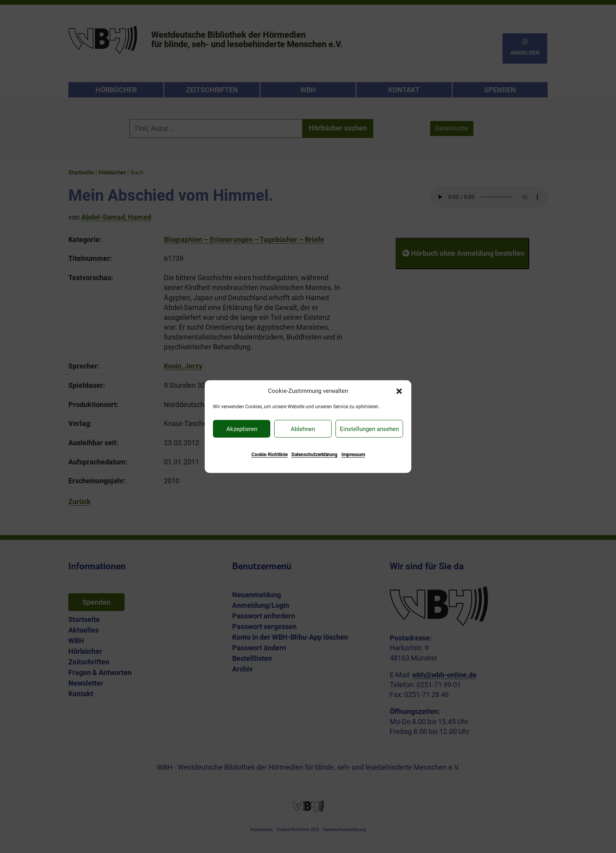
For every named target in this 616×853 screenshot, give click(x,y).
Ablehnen (303, 429)
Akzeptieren (242, 429)
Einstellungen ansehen (369, 429)
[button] (399, 391)
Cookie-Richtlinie (269, 455)
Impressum (353, 455)
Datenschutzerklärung (314, 455)
